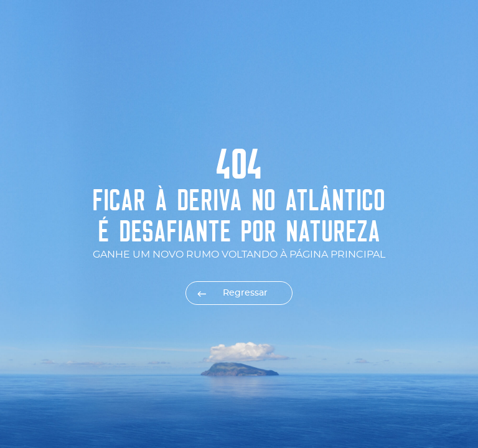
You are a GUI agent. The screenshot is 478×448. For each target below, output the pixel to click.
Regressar (245, 293)
